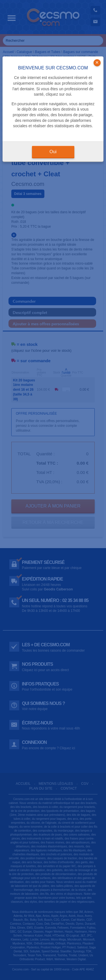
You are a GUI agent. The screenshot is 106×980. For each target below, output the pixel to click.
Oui (53, 152)
